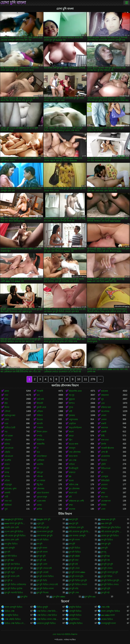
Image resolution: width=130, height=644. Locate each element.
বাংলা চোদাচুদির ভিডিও (111, 611)
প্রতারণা (104, 485)
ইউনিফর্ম (8, 505)
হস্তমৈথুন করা (10, 415)
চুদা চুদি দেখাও (107, 568)
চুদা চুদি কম (105, 560)
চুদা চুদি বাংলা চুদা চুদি (110, 572)
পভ (6, 432)
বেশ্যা (7, 419)
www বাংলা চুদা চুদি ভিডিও (15, 523)
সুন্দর (71, 407)
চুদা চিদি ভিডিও (11, 556)
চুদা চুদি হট (105, 593)
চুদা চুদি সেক (74, 593)
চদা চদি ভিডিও (43, 540)
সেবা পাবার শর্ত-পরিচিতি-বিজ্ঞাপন (65, 634)
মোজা (39, 505)
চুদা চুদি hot (9, 560)
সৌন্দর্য (7, 411)
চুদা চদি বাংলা (42, 552)
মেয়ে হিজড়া (42, 456)
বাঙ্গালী (7, 493)
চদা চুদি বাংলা (74, 540)
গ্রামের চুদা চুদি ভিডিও (110, 536)
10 (79, 379)
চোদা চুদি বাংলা (13, 3)
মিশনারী (40, 403)
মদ (38, 468)
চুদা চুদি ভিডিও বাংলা (45, 589)
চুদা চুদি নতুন (10, 572)
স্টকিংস (40, 415)
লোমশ (104, 415)
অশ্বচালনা (105, 395)
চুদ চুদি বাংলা (42, 548)
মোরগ (7, 464)
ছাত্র (38, 452)
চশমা (103, 493)
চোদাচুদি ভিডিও (75, 611)
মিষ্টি (103, 436)
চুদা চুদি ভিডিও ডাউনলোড (15, 584)
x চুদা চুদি (40, 523)
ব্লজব (7, 391)
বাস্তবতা (72, 472)
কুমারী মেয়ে (41, 407)
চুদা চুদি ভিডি (42, 580)
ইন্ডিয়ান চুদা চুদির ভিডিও (111, 528)
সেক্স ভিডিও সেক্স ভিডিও (47, 615)
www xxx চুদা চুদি (108, 519)
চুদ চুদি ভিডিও (75, 548)
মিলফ (7, 407)
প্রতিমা (7, 481)
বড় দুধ (72, 395)
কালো (71, 432)
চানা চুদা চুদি (106, 544)
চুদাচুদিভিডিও (74, 619)
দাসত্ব (7, 472)
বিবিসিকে (40, 440)
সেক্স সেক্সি (105, 607)
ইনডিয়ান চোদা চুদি (76, 528)
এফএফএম (9, 448)
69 (70, 476)
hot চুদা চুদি (73, 519)
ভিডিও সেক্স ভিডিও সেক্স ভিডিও (15, 623)
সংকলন (40, 428)
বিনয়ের (40, 419)
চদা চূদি (40, 544)
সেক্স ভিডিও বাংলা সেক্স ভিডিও (48, 619)
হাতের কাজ (74, 444)
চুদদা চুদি (104, 548)
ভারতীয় (40, 464)
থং (102, 472)
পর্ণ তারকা (9, 436)
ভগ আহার (41, 481)
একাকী (104, 432)
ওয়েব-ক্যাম (41, 501)
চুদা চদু (104, 552)
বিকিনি (104, 505)
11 (85, 379)
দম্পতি (39, 436)
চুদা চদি (7, 552)
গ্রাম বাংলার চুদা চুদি (45, 536)
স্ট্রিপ (71, 440)
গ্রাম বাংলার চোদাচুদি (77, 536)
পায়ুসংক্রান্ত (73, 419)
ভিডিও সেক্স (9, 611)
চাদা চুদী (72, 544)
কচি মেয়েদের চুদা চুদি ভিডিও (80, 532)
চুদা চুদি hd (105, 556)
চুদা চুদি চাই (73, 564)
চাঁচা (6, 403)
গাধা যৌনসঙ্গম (75, 452)
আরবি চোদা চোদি (12, 528)
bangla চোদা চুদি (44, 519)
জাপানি (40, 424)
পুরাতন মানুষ (42, 497)
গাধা (6, 395)
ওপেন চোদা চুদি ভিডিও (14, 532)
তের (103, 403)
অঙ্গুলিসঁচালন (75, 428)
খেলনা (104, 419)
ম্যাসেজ (72, 509)
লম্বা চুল (40, 472)
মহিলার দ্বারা (106, 407)
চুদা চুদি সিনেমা (43, 593)
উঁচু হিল (40, 485)
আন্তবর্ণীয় (41, 444)
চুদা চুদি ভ (8, 580)
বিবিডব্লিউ (105, 481)
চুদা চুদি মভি (74, 589)
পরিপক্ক (40, 476)
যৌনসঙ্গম (41, 489)
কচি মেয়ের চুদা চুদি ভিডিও (15, 536)
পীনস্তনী (40, 391)
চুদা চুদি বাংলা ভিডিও (45, 576)
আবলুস (72, 448)
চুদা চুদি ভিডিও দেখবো (78, 584)
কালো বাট (73, 493)
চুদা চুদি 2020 (74, 556)
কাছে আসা (73, 456)
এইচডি (7, 452)
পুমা (6, 509)
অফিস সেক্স (74, 485)
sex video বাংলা (108, 615)
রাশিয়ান (104, 489)
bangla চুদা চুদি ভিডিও (14, 519)
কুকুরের (72, 399)
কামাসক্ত (105, 428)
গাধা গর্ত (8, 501)
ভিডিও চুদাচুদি (42, 607)
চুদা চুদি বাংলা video (77, 572)
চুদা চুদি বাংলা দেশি (12, 576)
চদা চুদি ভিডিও (107, 540)
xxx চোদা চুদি (106, 523)
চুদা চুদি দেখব (74, 568)
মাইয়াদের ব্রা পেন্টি (76, 501)
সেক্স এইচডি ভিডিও (13, 619)
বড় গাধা (104, 497)
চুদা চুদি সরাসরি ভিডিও (14, 593)
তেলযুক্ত (105, 476)
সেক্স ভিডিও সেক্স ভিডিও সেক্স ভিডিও (48, 611)
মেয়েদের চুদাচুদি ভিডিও (46, 623)
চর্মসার (7, 444)
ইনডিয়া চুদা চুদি (43, 528)
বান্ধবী (104, 424)
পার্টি (6, 497)
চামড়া (71, 436)
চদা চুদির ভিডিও (11, 544)
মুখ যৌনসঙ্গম (74, 489)
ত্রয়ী (71, 411)
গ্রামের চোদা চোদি (12, 540)
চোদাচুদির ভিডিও (11, 615)
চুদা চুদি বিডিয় (107, 576)
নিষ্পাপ (72, 403)
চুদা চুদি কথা (74, 560)
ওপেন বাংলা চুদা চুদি (45, 532)
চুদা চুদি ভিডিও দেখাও (110, 584)
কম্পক (7, 476)
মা (38, 448)
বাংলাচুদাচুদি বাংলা (108, 623)
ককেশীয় (8, 460)
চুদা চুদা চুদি (41, 556)
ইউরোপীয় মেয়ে (75, 391)
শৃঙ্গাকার (72, 415)
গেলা (103, 509)
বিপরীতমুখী (74, 468)
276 (93, 379)
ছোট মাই (40, 399)
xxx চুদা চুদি (74, 523)
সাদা (6, 399)
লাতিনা (72, 464)
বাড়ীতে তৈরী (10, 428)
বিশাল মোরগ (42, 432)
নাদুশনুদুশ (8, 485)
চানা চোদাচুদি (10, 548)
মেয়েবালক (105, 456)
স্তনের (71, 481)
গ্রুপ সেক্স (73, 460)
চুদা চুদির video (59, 597)
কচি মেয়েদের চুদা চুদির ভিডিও (112, 532)
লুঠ (102, 399)
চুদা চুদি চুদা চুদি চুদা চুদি (14, 568)
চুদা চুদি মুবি (106, 589)
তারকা (7, 468)
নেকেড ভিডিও (107, 619)
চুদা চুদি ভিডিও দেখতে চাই (47, 584)
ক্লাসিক (39, 509)
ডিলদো (104, 460)
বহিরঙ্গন (8, 440)
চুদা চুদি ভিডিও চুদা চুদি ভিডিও (112, 580)
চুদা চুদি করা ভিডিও (12, 564)
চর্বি (70, 497)
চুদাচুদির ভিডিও (75, 607)
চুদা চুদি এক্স (41, 560)
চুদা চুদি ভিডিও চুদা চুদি (78, 580)
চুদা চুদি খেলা (42, 564)
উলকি (104, 444)
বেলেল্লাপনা (106, 501)
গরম (6, 424)
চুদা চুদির (24, 597)
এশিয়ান (40, 411)
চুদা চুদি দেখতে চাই (44, 568)
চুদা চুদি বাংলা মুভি (76, 576)
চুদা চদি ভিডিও (75, 552)
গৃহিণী (103, 464)
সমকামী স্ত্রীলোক (107, 448)
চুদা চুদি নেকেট (43, 572)
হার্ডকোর (105, 391)
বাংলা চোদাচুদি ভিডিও (13, 607)
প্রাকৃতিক (72, 424)
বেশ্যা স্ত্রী (104, 452)
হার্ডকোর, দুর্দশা (10, 489)
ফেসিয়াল (40, 460)
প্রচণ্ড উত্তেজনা (43, 493)
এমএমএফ (9, 456)
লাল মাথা (105, 440)
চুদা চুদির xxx (90, 597)
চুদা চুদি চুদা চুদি (107, 564)
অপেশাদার (105, 411)
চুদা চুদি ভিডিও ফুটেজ (13, 589)
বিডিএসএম (106, 468)
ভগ (38, 395)
